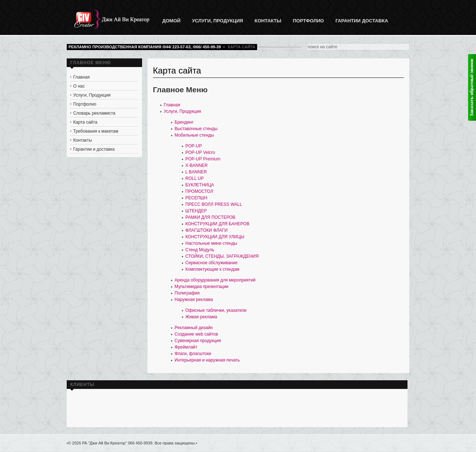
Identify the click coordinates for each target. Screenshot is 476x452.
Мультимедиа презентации (201, 287)
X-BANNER (197, 165)
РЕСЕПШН (196, 198)
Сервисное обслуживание (211, 263)
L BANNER (196, 172)
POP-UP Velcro (200, 152)
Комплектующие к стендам (212, 269)
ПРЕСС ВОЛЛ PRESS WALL (214, 204)
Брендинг (184, 122)
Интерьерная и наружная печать (207, 360)
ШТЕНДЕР (196, 211)
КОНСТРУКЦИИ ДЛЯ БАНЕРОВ (217, 224)
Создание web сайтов (196, 334)
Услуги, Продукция (182, 111)
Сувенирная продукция (198, 341)
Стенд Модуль (200, 250)
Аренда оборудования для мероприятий (215, 280)
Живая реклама (201, 317)
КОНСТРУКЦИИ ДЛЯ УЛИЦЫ (215, 237)
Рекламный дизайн (194, 328)
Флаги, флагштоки (193, 354)
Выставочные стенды (196, 129)
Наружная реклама (194, 300)
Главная (172, 105)
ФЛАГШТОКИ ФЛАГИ (206, 230)
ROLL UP (195, 178)
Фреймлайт (186, 347)
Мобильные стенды (194, 135)
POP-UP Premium (203, 159)
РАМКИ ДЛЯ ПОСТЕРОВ (210, 217)
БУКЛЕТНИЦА (200, 185)
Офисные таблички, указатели (216, 310)
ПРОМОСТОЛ (199, 191)
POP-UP (194, 146)
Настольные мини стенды (211, 243)
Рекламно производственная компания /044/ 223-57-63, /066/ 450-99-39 (145, 47)
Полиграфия (187, 293)
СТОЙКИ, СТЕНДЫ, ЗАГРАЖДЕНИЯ (222, 256)
